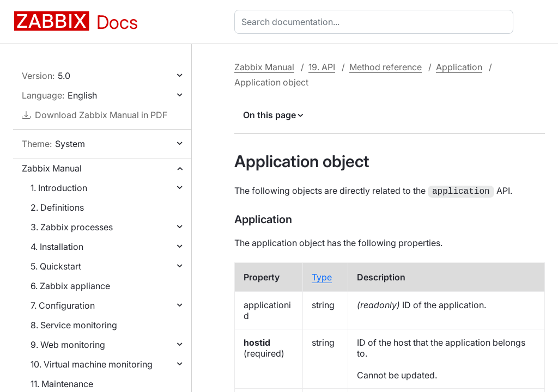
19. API (322, 67)
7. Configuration (63, 305)
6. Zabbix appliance (70, 286)
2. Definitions (57, 207)
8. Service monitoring (74, 325)
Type (322, 276)
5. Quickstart (56, 266)
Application (459, 67)
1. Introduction (59, 188)
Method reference (386, 67)
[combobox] (376, 22)
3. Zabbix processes (72, 227)
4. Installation (57, 247)
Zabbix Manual (52, 168)
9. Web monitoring (68, 345)
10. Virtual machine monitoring (92, 364)
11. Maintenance (62, 384)
